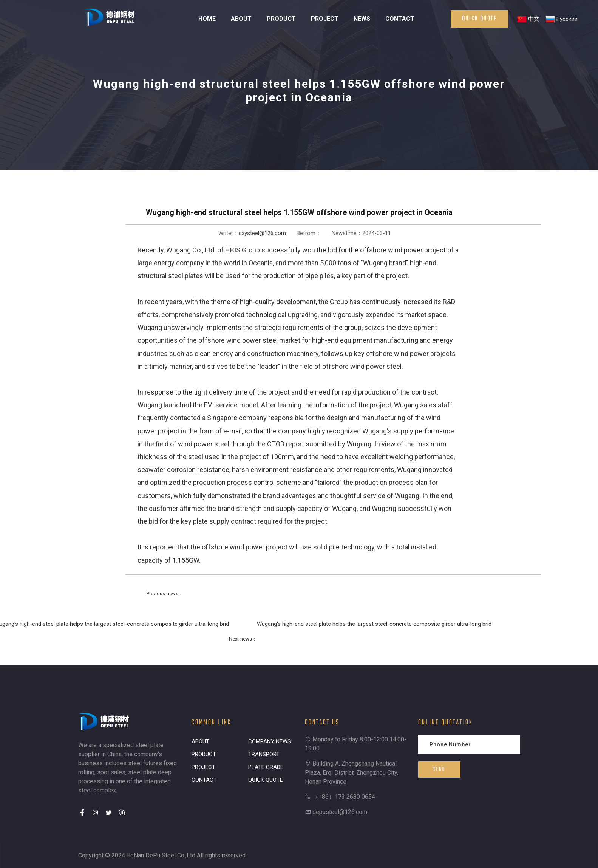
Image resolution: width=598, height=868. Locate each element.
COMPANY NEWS (270, 741)
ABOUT (241, 19)
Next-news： (243, 639)
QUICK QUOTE (266, 780)
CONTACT (400, 19)
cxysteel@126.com (262, 233)
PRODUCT (281, 19)
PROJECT (325, 19)
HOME (207, 19)
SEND (439, 770)
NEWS (362, 19)
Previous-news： (165, 593)
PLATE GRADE (266, 767)
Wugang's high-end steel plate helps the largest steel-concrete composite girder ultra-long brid (374, 624)
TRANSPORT (264, 754)
